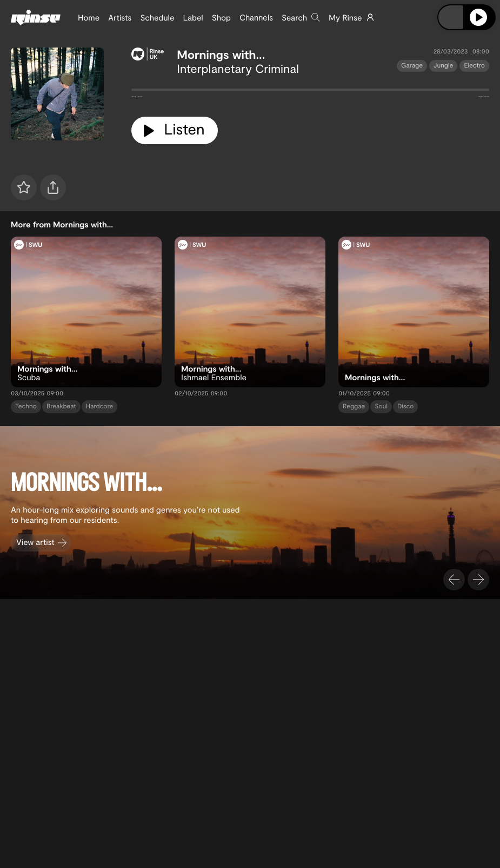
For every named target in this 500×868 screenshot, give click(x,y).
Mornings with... (221, 55)
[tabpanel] (310, 92)
